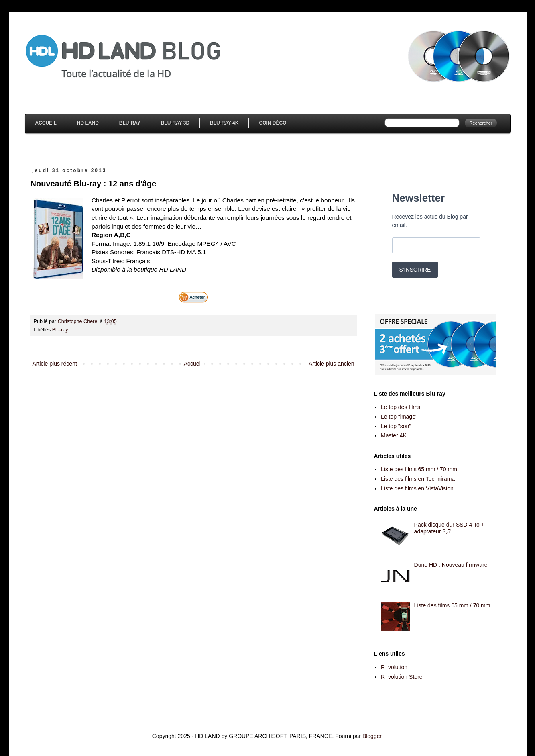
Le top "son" (396, 426)
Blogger (372, 736)
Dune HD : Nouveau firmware (451, 565)
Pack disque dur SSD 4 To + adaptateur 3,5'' (449, 528)
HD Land (88, 123)
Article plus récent (55, 364)
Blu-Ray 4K (224, 123)
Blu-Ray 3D (175, 123)
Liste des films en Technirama (418, 479)
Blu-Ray (130, 123)
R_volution (394, 667)
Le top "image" (399, 417)
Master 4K (394, 435)
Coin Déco (273, 123)
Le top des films (401, 407)
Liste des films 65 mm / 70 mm (419, 469)
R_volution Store (402, 677)
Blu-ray (60, 330)
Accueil (46, 123)
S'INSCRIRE (415, 270)
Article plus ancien (332, 364)
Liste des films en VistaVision (417, 488)
